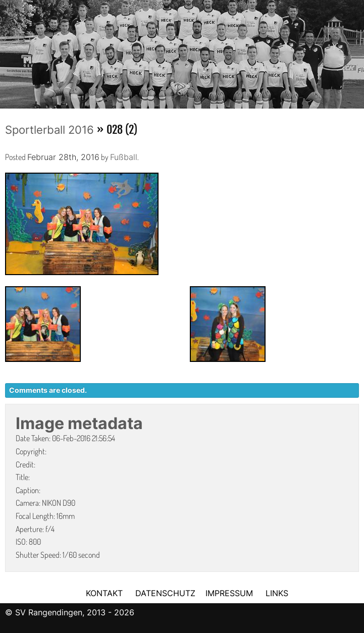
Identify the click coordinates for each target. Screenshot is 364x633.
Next (356, 51)
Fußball (124, 157)
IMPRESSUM (230, 593)
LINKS (277, 593)
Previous (8, 51)
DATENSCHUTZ (165, 593)
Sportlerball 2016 (49, 130)
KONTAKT (104, 593)
